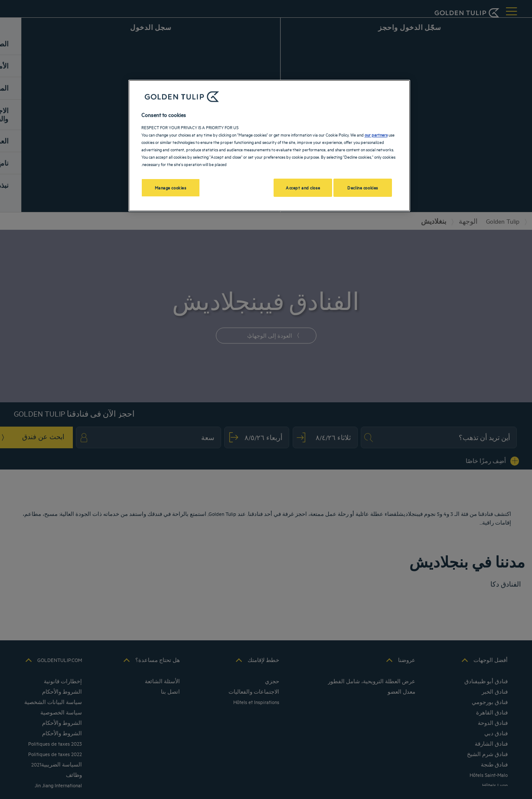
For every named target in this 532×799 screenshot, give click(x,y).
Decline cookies (363, 187)
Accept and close (303, 187)
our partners (376, 134)
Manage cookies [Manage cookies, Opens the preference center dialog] (171, 187)
